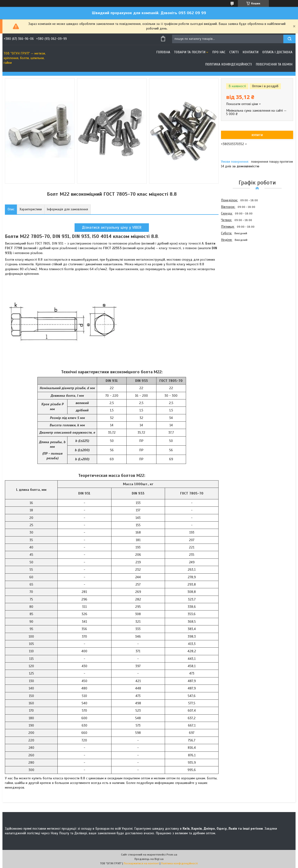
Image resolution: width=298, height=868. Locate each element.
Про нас (219, 52)
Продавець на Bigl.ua (149, 859)
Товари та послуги (190, 52)
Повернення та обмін (274, 64)
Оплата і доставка (277, 52)
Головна (163, 52)
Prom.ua (172, 855)
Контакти (250, 52)
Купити (257, 135)
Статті (234, 52)
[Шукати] (289, 39)
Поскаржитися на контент (141, 863)
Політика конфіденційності (228, 64)
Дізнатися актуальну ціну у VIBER (112, 227)
